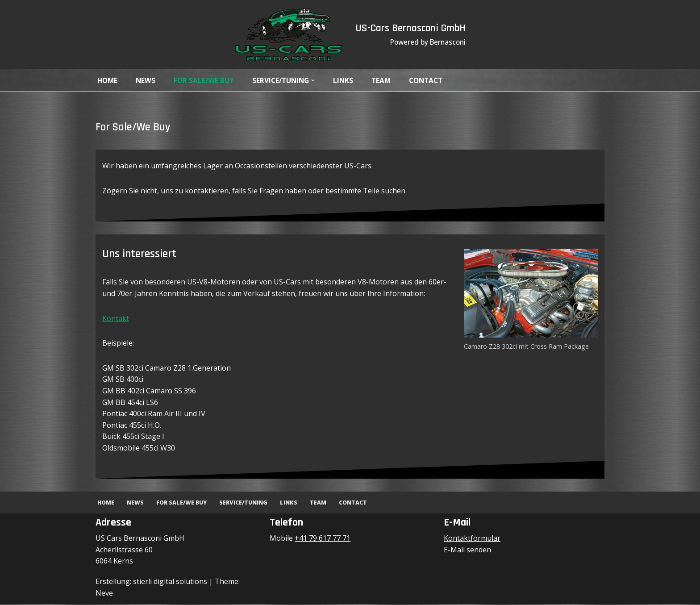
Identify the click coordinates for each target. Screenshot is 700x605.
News (147, 80)
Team (388, 80)
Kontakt (116, 319)
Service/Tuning (248, 503)
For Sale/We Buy (206, 80)
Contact (435, 80)
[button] (319, 80)
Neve (104, 593)
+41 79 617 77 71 (323, 539)
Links (350, 80)
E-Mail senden (467, 551)
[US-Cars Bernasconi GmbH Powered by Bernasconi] (285, 34)
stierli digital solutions (170, 582)
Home (108, 80)
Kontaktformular (472, 539)
